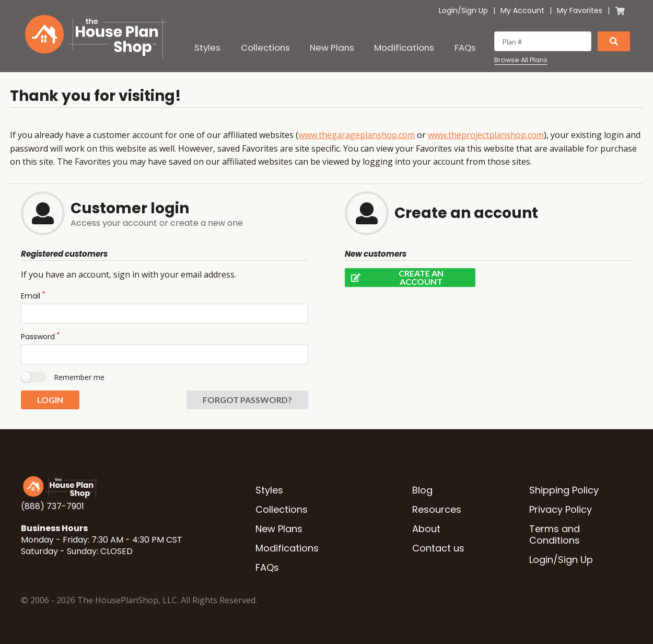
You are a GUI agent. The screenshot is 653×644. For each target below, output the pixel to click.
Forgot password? (247, 400)
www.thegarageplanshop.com (357, 135)
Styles (207, 48)
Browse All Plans (521, 60)
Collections (265, 48)
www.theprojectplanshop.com (486, 135)
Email (31, 296)
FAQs (465, 48)
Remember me (79, 377)
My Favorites (580, 10)
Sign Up (475, 10)
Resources (437, 509)
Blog (422, 490)
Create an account (394, 278)
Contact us (438, 548)
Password (38, 337)
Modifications (404, 48)
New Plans (332, 48)
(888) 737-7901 (53, 506)
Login (448, 10)
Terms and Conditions (555, 534)
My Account (522, 10)
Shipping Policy (564, 490)
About (426, 529)
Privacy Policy (561, 509)
